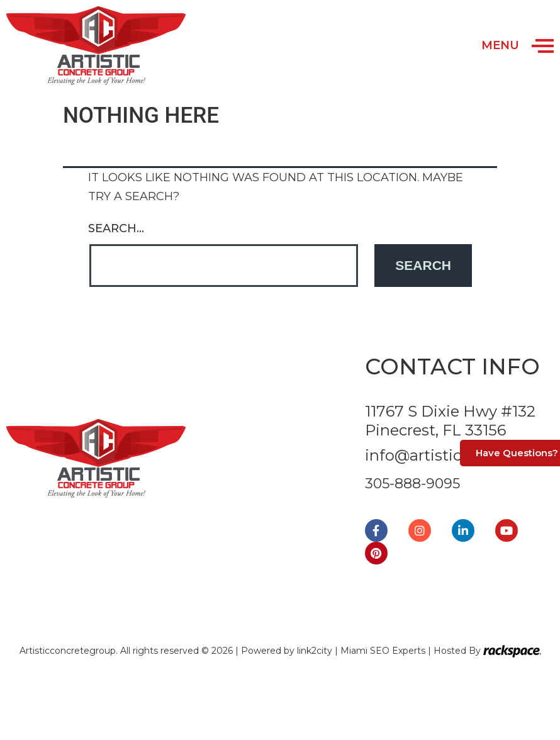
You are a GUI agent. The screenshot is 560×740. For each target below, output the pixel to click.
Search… (116, 228)
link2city (316, 651)
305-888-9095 (412, 484)
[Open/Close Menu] (543, 46)
